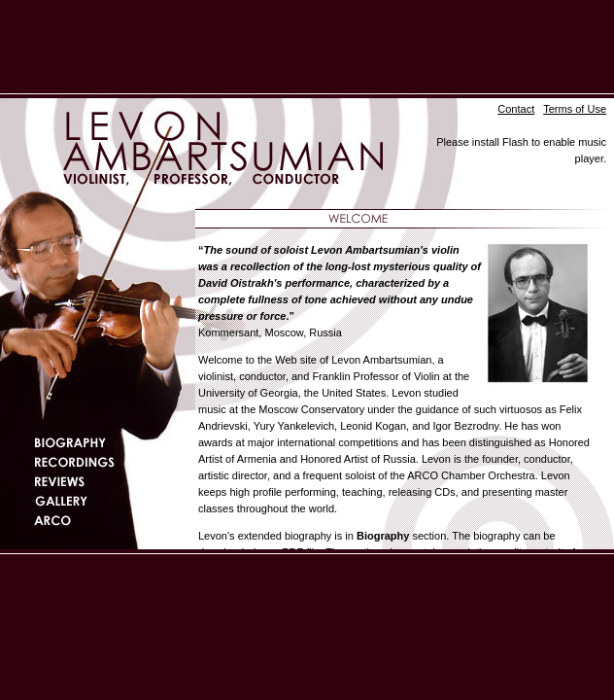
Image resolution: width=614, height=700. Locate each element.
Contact (516, 109)
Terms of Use (575, 109)
